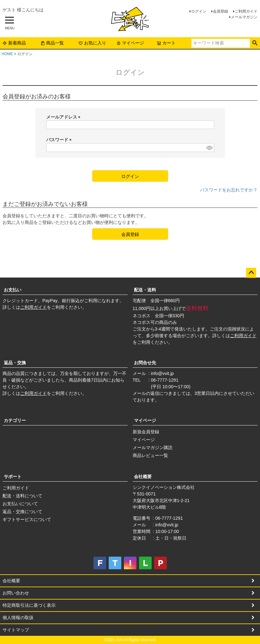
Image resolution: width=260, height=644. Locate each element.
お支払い (13, 290)
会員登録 (221, 11)
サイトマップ (16, 630)
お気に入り (92, 43)
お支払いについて (20, 504)
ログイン (199, 11)
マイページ (130, 43)
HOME (7, 54)
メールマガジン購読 (153, 448)
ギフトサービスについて (27, 519)
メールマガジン (244, 17)
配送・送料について (22, 496)
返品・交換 (15, 363)
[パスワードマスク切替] (209, 148)
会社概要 (143, 477)
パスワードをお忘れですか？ (229, 190)
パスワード (60, 140)
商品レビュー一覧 (150, 455)
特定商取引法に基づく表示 (29, 605)
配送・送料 (145, 290)
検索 (255, 43)
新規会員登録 (146, 432)
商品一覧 (52, 43)
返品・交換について (22, 512)
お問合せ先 (145, 363)
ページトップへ (251, 273)
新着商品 (14, 43)
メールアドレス (64, 117)
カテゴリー (15, 420)
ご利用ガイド (246, 11)
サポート (13, 477)
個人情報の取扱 (18, 618)
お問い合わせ (16, 593)
